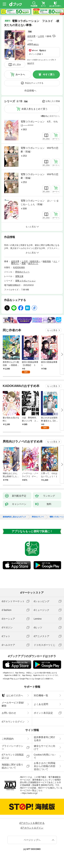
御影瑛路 (47, 261)
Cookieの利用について (45, 756)
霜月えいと (33, 263)
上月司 (41, 36)
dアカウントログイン (13, 722)
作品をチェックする (34, 83)
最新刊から (55, 116)
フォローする (54, 36)
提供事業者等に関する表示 (45, 739)
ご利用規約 (8, 739)
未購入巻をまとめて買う (34, 109)
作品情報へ (30, 91)
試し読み (17, 65)
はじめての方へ (12, 695)
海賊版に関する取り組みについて (12, 766)
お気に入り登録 (53, 101)
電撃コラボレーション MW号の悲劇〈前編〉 (40, 150)
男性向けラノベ (22, 272)
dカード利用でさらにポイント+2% (41, 60)
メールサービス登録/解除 (13, 704)
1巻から (44, 116)
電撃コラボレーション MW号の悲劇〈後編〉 (40, 176)
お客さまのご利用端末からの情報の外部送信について (45, 766)
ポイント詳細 (35, 54)
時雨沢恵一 (35, 261)
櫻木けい (15, 263)
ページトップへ (32, 840)
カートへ (20, 74)
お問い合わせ (9, 713)
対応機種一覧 (41, 695)
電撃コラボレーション (25, 281)
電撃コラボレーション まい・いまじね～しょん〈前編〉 (40, 202)
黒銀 (24, 263)
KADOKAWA (19, 267)
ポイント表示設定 (43, 713)
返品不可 (31, 63)
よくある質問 (41, 704)
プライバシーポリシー (12, 747)
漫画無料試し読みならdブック (14, 517)
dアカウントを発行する (32, 823)
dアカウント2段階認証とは (13, 756)
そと (55, 261)
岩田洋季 (31, 36)
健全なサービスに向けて (45, 747)
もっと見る (52, 330)
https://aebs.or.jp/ (30, 793)
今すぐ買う (49, 74)
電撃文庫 (19, 276)
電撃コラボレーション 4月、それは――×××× (39, 123)
